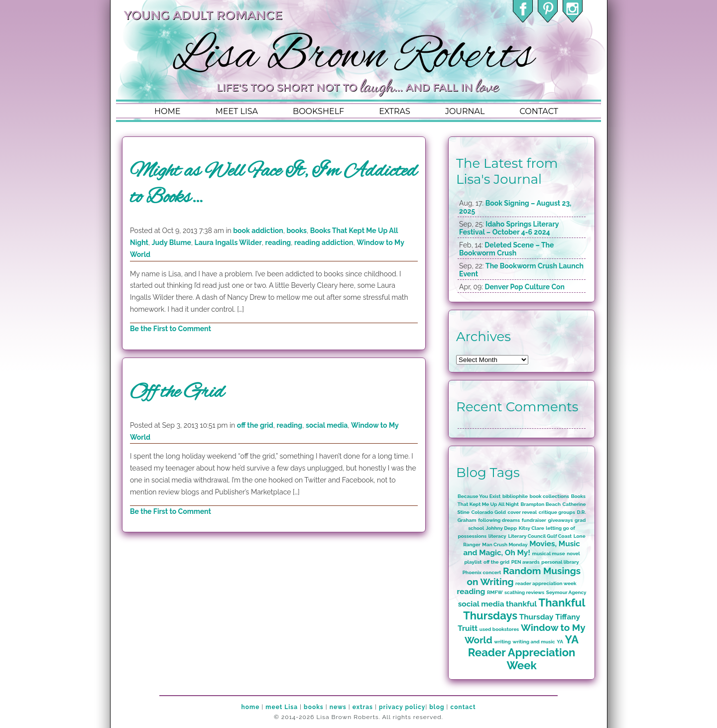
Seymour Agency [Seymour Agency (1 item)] (566, 592)
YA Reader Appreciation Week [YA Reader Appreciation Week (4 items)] (523, 652)
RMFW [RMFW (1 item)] (495, 592)
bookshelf (318, 111)
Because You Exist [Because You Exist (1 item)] (479, 496)
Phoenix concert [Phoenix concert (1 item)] (482, 572)
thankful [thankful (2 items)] (521, 604)
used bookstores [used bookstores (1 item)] (499, 629)
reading (278, 243)
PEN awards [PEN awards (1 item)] (526, 562)
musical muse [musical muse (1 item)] (549, 553)
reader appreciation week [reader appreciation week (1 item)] (546, 583)
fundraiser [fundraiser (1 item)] (534, 520)
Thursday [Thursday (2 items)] (537, 617)
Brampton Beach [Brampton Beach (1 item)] (541, 504)
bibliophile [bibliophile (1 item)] (515, 496)
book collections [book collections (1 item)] (550, 496)
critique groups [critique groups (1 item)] (557, 512)
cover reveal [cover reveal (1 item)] (523, 512)
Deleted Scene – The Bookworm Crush (506, 249)
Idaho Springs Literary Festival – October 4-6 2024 (509, 228)
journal (465, 111)
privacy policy (402, 707)
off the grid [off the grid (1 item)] (496, 562)
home (167, 111)
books (297, 231)
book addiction (258, 231)
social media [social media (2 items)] (481, 604)
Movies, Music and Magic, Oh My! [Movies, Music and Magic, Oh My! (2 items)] (521, 548)
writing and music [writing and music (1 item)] (534, 642)
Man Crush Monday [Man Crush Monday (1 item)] (505, 545)
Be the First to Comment (171, 329)
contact (538, 111)
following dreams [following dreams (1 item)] (499, 520)
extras (395, 111)
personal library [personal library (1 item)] (560, 562)
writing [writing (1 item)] (502, 642)
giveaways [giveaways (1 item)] (561, 520)
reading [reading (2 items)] (471, 592)
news (338, 707)
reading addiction (324, 243)
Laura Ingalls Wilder (228, 243)
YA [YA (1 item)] (560, 642)
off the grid (255, 425)
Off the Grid (177, 393)
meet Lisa (282, 707)
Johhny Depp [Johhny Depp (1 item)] (501, 528)
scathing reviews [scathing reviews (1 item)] (524, 592)
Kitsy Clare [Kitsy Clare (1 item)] (532, 528)
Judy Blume (172, 243)
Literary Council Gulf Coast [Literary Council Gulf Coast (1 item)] (540, 536)
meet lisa (237, 111)
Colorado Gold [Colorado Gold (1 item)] (488, 512)
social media (327, 425)
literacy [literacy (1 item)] (497, 536)
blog (437, 707)
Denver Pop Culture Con (525, 287)
